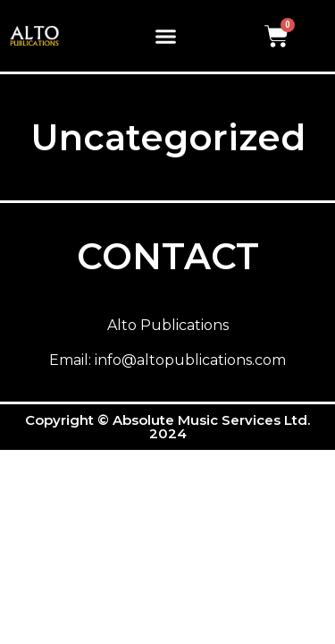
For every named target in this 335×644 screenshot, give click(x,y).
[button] (166, 36)
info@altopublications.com (190, 360)
